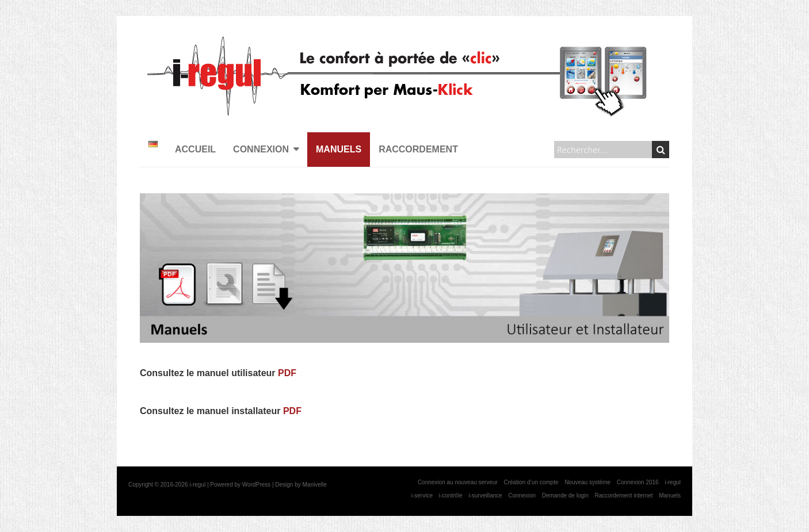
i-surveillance (485, 495)
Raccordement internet (623, 495)
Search (661, 150)
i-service (422, 495)
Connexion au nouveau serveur (458, 482)
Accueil (195, 149)
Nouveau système (587, 482)
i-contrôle (451, 495)
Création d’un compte (531, 482)
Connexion (261, 149)
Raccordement (418, 149)
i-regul (673, 482)
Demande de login (565, 495)
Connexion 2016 (638, 482)
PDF (287, 373)
